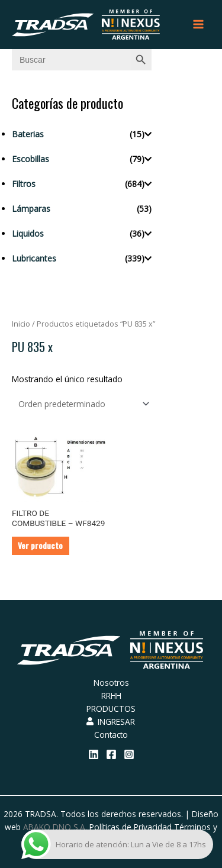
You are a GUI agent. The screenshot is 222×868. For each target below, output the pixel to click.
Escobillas (30, 159)
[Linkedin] (94, 754)
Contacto (111, 735)
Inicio (21, 324)
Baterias (28, 134)
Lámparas (31, 209)
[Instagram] (129, 754)
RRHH (111, 696)
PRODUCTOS (111, 709)
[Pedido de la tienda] (82, 404)
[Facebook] (111, 754)
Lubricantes (34, 258)
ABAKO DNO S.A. (55, 827)
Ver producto (40, 546)
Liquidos (28, 233)
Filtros (24, 184)
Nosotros (111, 683)
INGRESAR (111, 722)
